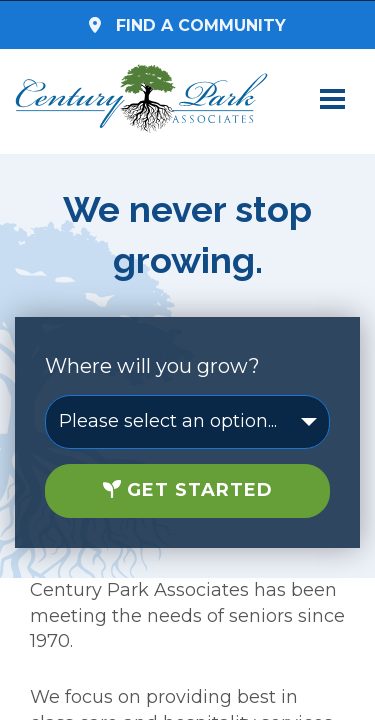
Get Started (188, 490)
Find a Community (187, 25)
